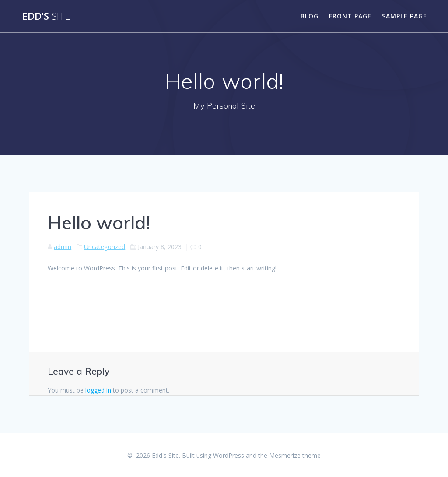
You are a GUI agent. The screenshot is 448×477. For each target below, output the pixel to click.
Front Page (350, 16)
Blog (310, 16)
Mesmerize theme (295, 455)
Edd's (46, 16)
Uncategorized (105, 247)
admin (63, 247)
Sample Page (404, 16)
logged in (98, 390)
